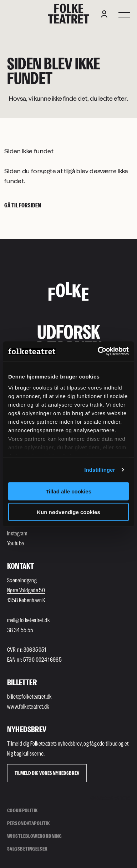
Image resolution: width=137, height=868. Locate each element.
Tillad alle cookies (68, 491)
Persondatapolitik (28, 823)
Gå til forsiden (23, 205)
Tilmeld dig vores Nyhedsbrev (47, 773)
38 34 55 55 (20, 630)
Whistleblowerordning (34, 836)
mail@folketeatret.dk (28, 620)
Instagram (17, 533)
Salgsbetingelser (27, 849)
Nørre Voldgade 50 (26, 590)
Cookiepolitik (22, 810)
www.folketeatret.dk (28, 706)
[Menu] (124, 14)
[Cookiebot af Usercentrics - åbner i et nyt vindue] (98, 351)
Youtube (16, 543)
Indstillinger (100, 470)
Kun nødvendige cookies (68, 512)
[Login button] (104, 14)
